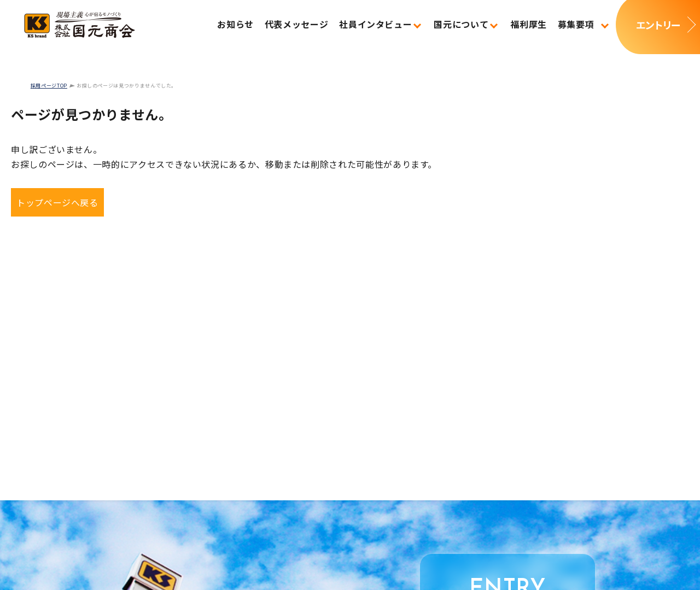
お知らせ (235, 24)
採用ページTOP (49, 86)
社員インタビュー (375, 24)
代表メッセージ (296, 24)
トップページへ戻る (57, 202)
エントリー (658, 25)
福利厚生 (529, 24)
